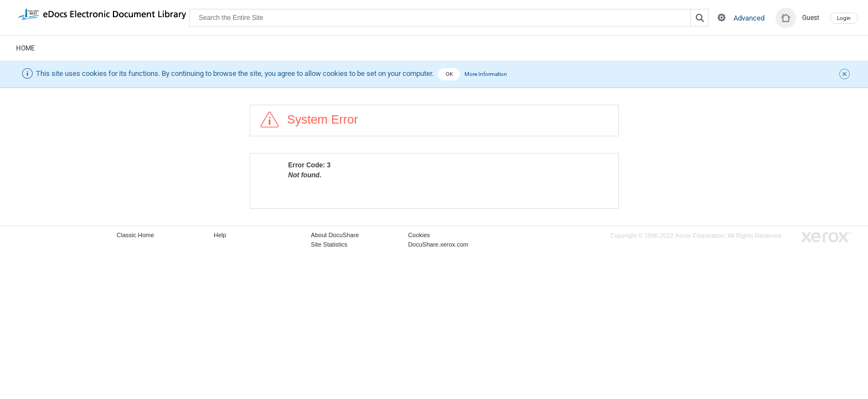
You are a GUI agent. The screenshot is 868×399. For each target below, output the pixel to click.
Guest (811, 18)
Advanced (749, 18)
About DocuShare (335, 235)
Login (844, 18)
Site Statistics (329, 244)
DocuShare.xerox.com (438, 244)
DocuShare (102, 17)
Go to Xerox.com (826, 237)
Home (25, 48)
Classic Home (136, 235)
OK (449, 74)
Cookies (419, 235)
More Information (486, 74)
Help (220, 235)
